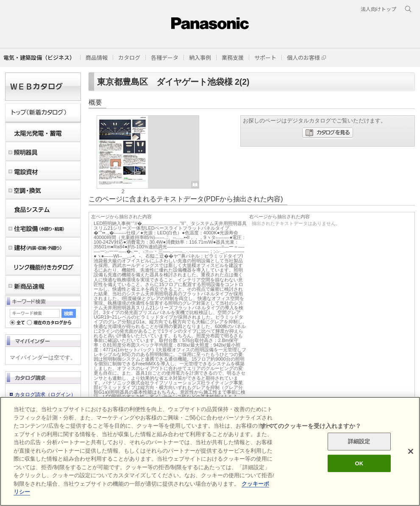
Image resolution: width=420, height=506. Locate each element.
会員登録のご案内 (35, 404)
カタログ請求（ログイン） (45, 395)
